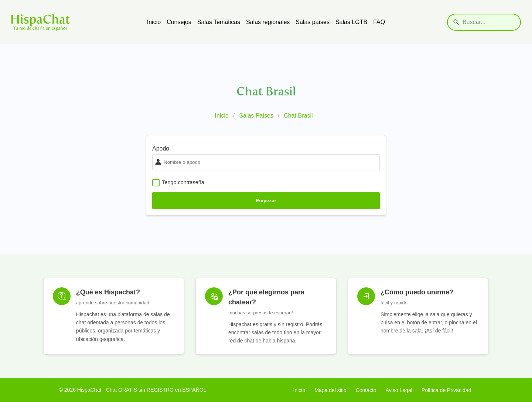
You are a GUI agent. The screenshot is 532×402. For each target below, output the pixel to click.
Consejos (179, 22)
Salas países (313, 22)
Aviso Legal (399, 390)
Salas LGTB (351, 22)
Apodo (161, 148)
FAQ (379, 22)
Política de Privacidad (446, 390)
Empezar (266, 201)
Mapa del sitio (330, 390)
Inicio (154, 22)
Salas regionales (268, 22)
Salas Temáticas (219, 22)
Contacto (366, 390)
